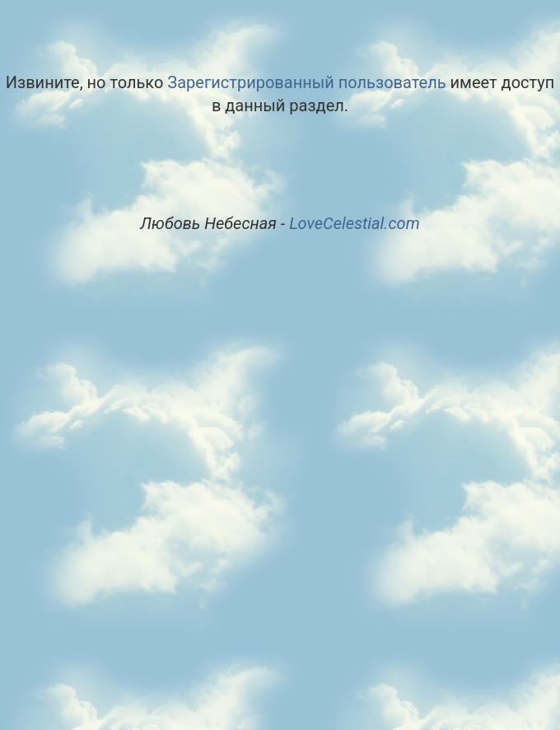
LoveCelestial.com (355, 223)
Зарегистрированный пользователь (306, 82)
